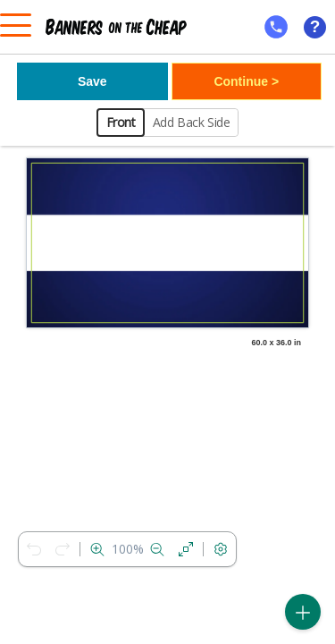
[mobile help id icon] (276, 27)
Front (121, 122)
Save (92, 81)
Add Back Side (192, 122)
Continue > (246, 81)
